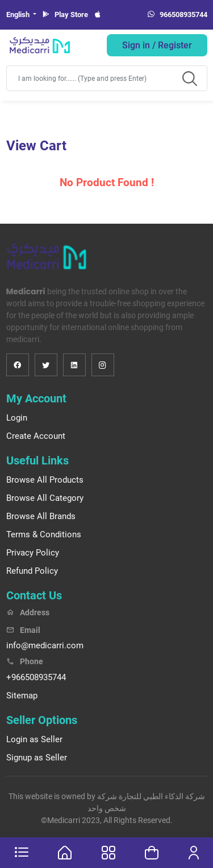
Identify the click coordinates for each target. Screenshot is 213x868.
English (19, 15)
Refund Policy (32, 571)
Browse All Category (45, 498)
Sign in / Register (157, 45)
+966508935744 (36, 677)
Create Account (36, 436)
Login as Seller (34, 739)
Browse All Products (45, 480)
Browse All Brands (41, 516)
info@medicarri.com (45, 645)
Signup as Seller (37, 758)
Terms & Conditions (44, 534)
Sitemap (22, 696)
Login (17, 418)
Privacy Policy (33, 553)
